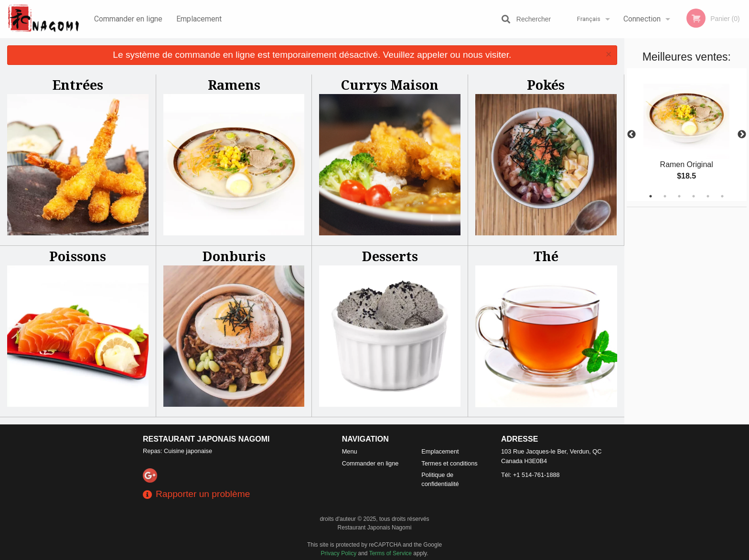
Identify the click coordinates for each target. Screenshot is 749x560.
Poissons (78, 256)
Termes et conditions (449, 463)
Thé (546, 256)
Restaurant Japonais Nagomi (206, 439)
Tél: (530, 475)
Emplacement (199, 19)
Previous (631, 135)
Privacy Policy (339, 553)
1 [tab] (651, 196)
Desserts (390, 256)
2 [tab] (665, 196)
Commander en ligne (128, 19)
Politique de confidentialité (440, 479)
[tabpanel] (687, 135)
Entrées (78, 85)
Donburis (234, 256)
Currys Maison (390, 85)
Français (589, 19)
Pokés (546, 85)
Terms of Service (391, 553)
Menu (350, 451)
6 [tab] (722, 196)
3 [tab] (679, 196)
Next (742, 135)
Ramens (234, 85)
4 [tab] (694, 196)
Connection (642, 19)
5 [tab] (708, 196)
